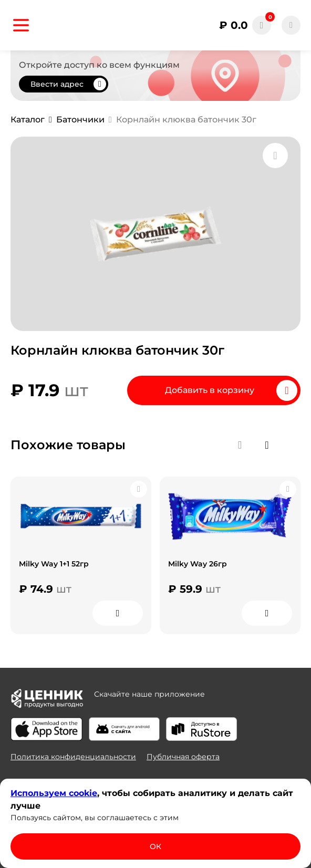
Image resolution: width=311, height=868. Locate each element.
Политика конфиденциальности (73, 757)
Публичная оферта (183, 757)
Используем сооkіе (54, 793)
